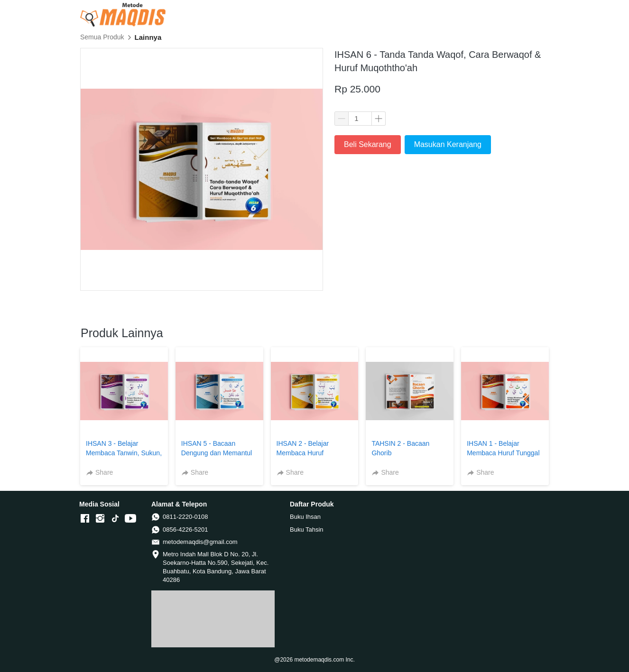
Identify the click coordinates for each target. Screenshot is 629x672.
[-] (85, 519)
